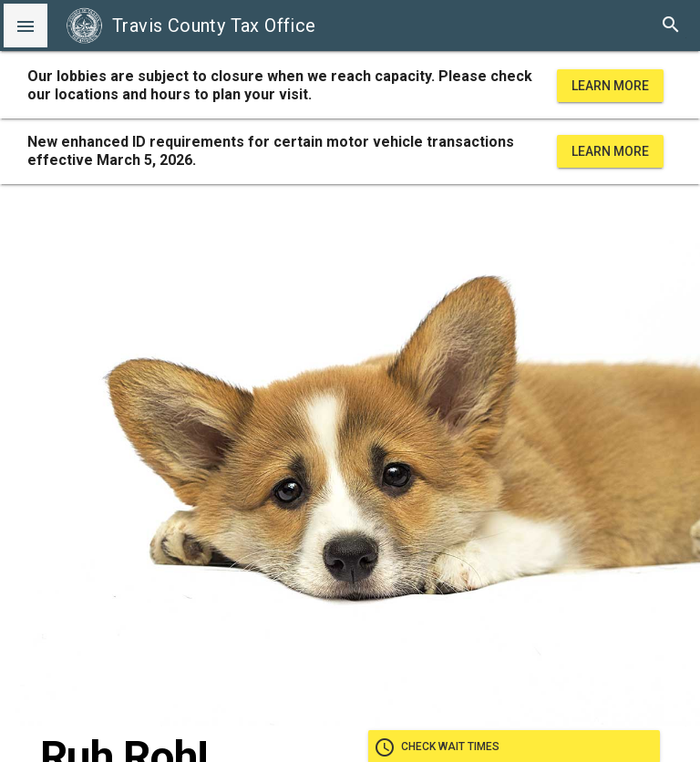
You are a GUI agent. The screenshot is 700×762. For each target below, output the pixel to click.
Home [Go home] (514, 448)
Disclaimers (350, 737)
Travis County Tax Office (191, 26)
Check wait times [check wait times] (514, 306)
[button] (26, 26)
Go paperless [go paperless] (514, 354)
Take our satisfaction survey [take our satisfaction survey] (514, 401)
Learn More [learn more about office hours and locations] (610, 86)
